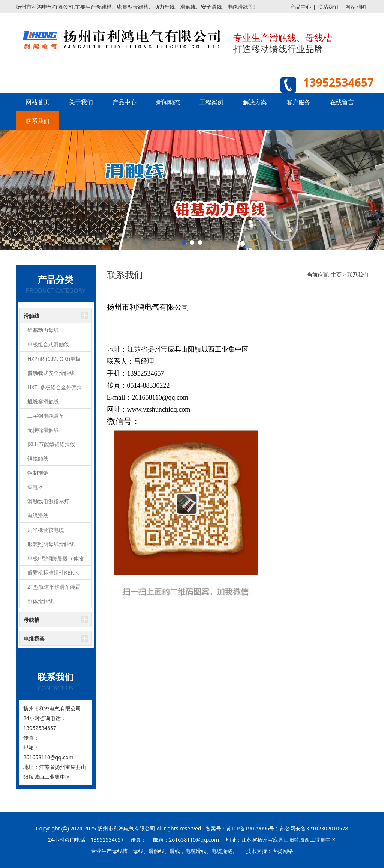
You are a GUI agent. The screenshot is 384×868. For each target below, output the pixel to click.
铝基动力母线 (43, 330)
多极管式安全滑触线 (51, 373)
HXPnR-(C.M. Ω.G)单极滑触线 (54, 360)
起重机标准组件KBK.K (53, 572)
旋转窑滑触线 (43, 401)
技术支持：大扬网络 (270, 851)
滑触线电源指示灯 (48, 501)
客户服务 (298, 102)
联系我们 (328, 7)
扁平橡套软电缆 (46, 530)
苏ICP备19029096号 (250, 828)
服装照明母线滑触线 (51, 544)
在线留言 (342, 102)
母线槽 (31, 620)
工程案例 (211, 102)
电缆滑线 (38, 515)
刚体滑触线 (40, 601)
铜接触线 (38, 458)
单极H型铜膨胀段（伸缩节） (55, 560)
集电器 (35, 487)
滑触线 (31, 316)
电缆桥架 (34, 639)
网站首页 (37, 102)
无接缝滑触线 (43, 430)
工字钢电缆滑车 (46, 416)
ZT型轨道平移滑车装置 (54, 587)
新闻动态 (168, 102)
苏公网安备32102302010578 (314, 828)
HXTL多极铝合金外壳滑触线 (55, 389)
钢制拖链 (38, 473)
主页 (336, 275)
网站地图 (356, 7)
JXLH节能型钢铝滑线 (51, 444)
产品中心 (301, 7)
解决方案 (255, 102)
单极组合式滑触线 (48, 344)
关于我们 (81, 102)
